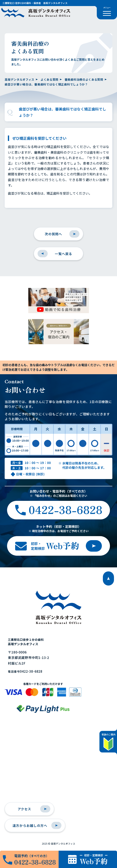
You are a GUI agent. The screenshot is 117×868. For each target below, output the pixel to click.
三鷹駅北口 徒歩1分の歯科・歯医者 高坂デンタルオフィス (35, 3)
